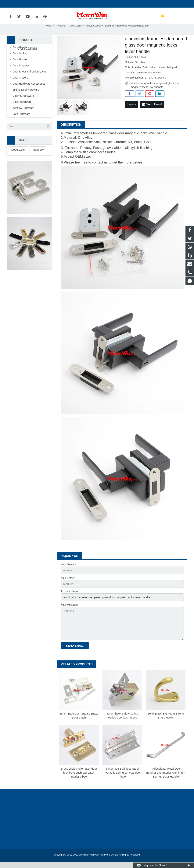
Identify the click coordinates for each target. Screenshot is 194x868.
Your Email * (68, 586)
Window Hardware (23, 116)
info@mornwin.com (48, 4)
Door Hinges (20, 68)
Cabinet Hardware (23, 104)
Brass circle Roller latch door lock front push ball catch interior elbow (79, 778)
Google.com (19, 158)
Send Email (152, 112)
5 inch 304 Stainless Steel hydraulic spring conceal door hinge (122, 778)
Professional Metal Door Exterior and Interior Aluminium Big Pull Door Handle (166, 778)
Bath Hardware (21, 122)
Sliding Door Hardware (26, 98)
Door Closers (20, 86)
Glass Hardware (22, 110)
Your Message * (70, 612)
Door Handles (21, 55)
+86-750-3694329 (20, 4)
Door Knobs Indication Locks (29, 80)
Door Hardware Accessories (29, 92)
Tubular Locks (93, 34)
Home (48, 34)
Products (61, 34)
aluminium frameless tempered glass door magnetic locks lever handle (155, 92)
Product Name (69, 599)
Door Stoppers (21, 74)
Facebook (38, 158)
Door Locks (76, 34)
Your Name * (68, 573)
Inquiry (131, 112)
